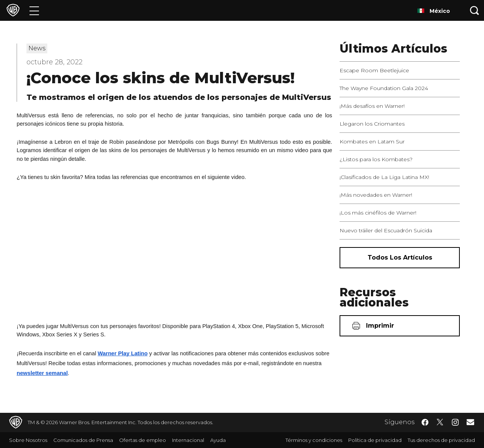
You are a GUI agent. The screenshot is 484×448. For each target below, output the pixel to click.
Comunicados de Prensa (83, 440)
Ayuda (218, 440)
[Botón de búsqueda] (475, 10)
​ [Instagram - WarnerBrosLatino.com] (455, 422)
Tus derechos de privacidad (441, 440)
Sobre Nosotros (28, 440)
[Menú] (34, 10)
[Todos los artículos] (400, 258)
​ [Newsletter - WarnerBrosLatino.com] (470, 422)
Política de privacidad (375, 440)
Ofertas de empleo (143, 440)
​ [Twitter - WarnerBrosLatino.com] (440, 422)
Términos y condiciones (314, 440)
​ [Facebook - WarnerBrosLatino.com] (425, 422)
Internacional (188, 440)
